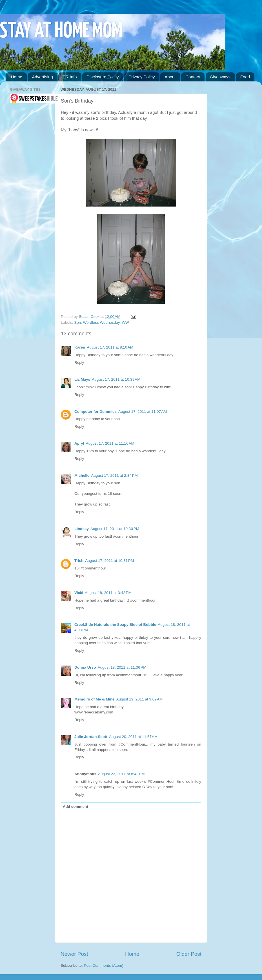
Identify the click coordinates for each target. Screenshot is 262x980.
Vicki (79, 593)
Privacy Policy (142, 77)
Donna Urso (85, 667)
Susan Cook (90, 317)
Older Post (189, 954)
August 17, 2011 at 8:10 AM (110, 347)
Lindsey (82, 529)
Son (77, 322)
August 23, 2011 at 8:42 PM (121, 774)
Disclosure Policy (103, 77)
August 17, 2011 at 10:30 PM (115, 529)
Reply (79, 362)
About (170, 77)
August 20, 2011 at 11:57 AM (133, 737)
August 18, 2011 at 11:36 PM (122, 667)
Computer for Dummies (96, 412)
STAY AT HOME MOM (61, 31)
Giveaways (220, 77)
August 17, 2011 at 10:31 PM (109, 561)
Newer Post (74, 954)
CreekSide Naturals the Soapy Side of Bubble (115, 625)
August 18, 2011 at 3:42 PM (108, 593)
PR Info (70, 77)
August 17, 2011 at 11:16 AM (110, 443)
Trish (79, 561)
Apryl (79, 443)
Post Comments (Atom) (104, 965)
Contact (193, 77)
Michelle (82, 475)
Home (17, 77)
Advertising (43, 77)
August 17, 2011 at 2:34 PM (114, 475)
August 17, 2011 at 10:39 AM (116, 379)
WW (125, 322)
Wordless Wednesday (101, 322)
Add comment (76, 807)
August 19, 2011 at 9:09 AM (140, 699)
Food (245, 77)
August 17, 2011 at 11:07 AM (143, 412)
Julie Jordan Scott (91, 737)
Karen (80, 347)
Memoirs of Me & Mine (95, 699)
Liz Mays (82, 379)
